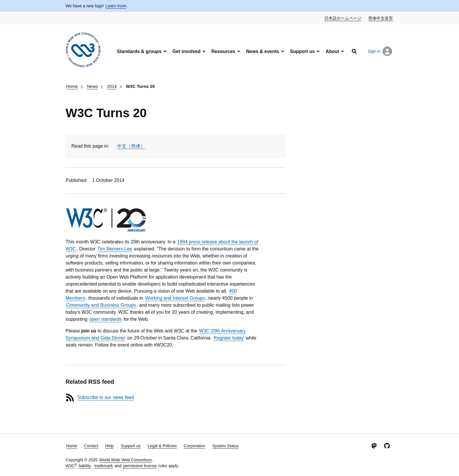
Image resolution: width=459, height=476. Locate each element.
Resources (223, 51)
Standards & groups (139, 51)
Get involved (186, 51)
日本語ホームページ (343, 18)
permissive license (140, 466)
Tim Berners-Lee (115, 249)
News (93, 86)
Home (72, 86)
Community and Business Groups (101, 305)
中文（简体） (131, 146)
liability (85, 466)
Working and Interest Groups (175, 298)
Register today (229, 338)
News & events (263, 51)
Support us (302, 51)
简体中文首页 (381, 18)
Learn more (116, 6)
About (332, 51)
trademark (104, 466)
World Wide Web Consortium (126, 460)
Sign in (380, 51)
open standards (105, 319)
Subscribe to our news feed (106, 397)
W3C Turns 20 (140, 86)
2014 (112, 86)
